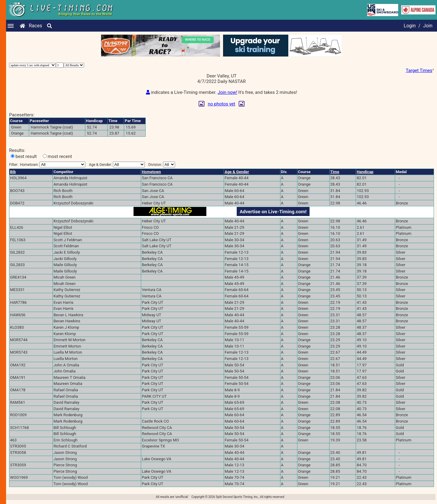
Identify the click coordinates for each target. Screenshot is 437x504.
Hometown (151, 174)
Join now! (227, 95)
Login (410, 26)
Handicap (365, 174)
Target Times (419, 70)
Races (36, 26)
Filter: (47, 167)
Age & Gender (237, 174)
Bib (13, 174)
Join (428, 26)
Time (335, 174)
